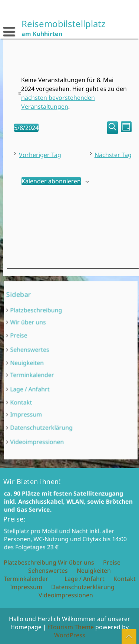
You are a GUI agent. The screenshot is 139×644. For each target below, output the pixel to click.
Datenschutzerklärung (52, 406)
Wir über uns (44, 340)
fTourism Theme (71, 627)
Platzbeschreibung (49, 333)
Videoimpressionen (50, 414)
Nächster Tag (113, 155)
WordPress (70, 635)
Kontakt (40, 390)
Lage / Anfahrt (45, 382)
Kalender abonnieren (51, 181)
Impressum (43, 397)
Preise (38, 348)
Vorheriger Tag (40, 155)
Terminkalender (47, 373)
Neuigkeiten (43, 365)
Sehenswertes (45, 357)
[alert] (72, 93)
